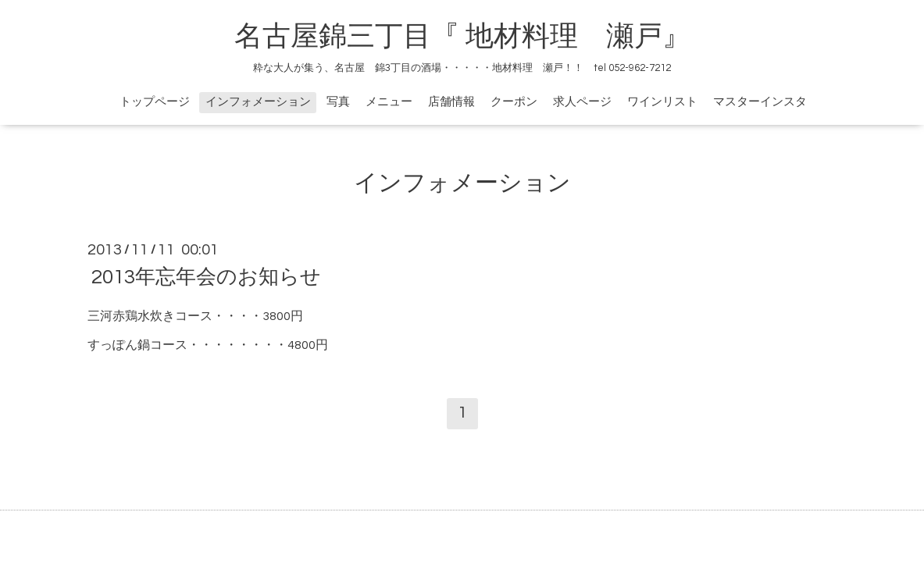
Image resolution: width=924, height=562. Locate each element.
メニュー (389, 102)
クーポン (514, 102)
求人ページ (582, 102)
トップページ (155, 102)
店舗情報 (451, 102)
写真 (338, 102)
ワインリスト (662, 102)
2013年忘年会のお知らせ (206, 277)
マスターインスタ (760, 102)
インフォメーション (258, 102)
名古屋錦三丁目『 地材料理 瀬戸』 (476, 37)
